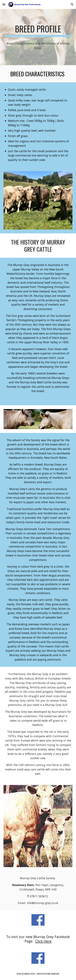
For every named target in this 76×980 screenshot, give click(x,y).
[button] (4, 4)
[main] (38, 30)
